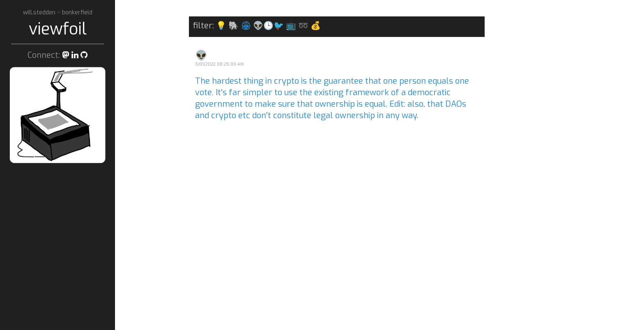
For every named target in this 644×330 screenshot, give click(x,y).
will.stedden (40, 13)
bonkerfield (77, 13)
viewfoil (58, 29)
